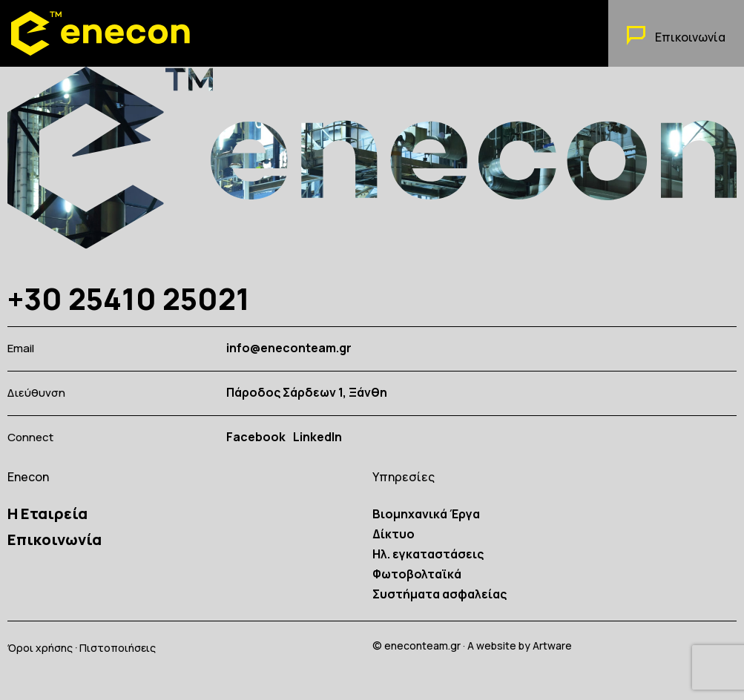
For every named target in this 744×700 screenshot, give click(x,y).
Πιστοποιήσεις (118, 648)
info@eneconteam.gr (289, 348)
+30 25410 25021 (129, 298)
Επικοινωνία (55, 539)
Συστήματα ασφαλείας (440, 594)
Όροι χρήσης (40, 648)
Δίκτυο (394, 534)
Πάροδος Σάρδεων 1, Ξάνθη (307, 393)
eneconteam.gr (422, 645)
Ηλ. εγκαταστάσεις (428, 554)
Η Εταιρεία (47, 514)
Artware (552, 645)
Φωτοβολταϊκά (417, 574)
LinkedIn (317, 437)
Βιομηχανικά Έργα (426, 514)
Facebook (256, 437)
